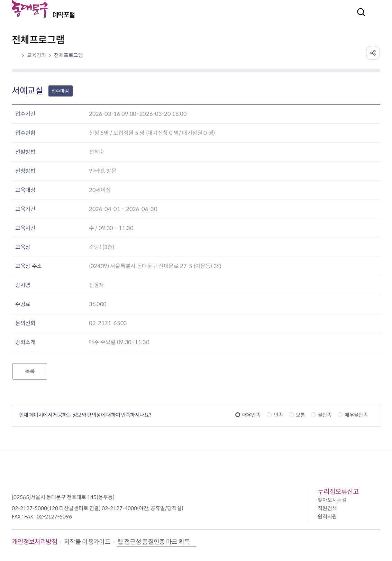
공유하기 (373, 53)
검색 (359, 17)
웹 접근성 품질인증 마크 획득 (154, 542)
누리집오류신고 (338, 492)
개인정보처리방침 (34, 542)
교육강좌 (37, 55)
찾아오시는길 (332, 500)
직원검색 (327, 508)
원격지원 (327, 517)
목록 (30, 371)
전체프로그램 (69, 55)
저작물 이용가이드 (87, 542)
